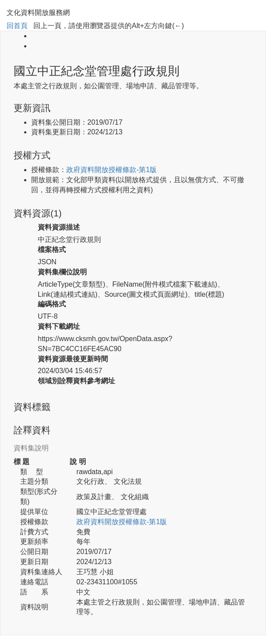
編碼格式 (52, 304)
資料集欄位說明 (62, 272)
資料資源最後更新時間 (73, 359)
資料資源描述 (59, 227)
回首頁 (17, 26)
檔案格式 (52, 250)
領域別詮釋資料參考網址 (76, 381)
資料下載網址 (59, 326)
